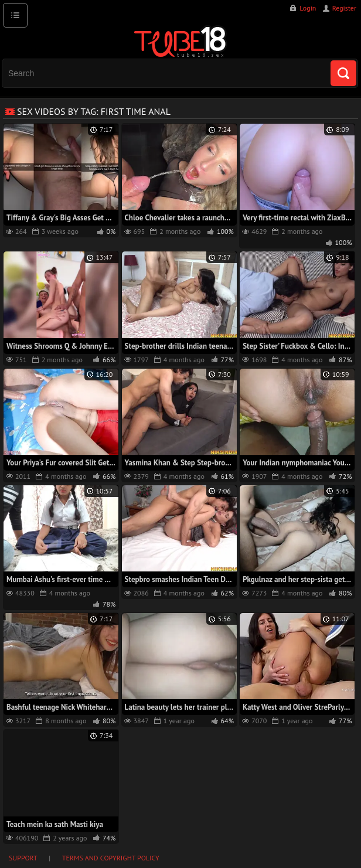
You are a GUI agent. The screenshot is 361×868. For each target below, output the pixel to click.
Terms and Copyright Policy (111, 858)
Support (23, 858)
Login (308, 8)
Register (344, 8)
